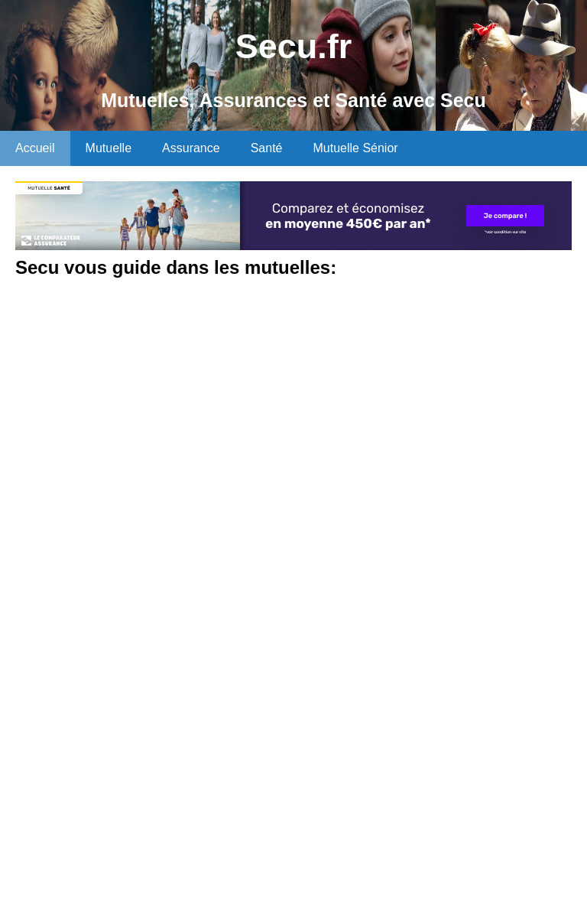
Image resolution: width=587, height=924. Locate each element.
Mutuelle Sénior (355, 148)
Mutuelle (109, 148)
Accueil (35, 148)
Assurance (191, 148)
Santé (267, 148)
